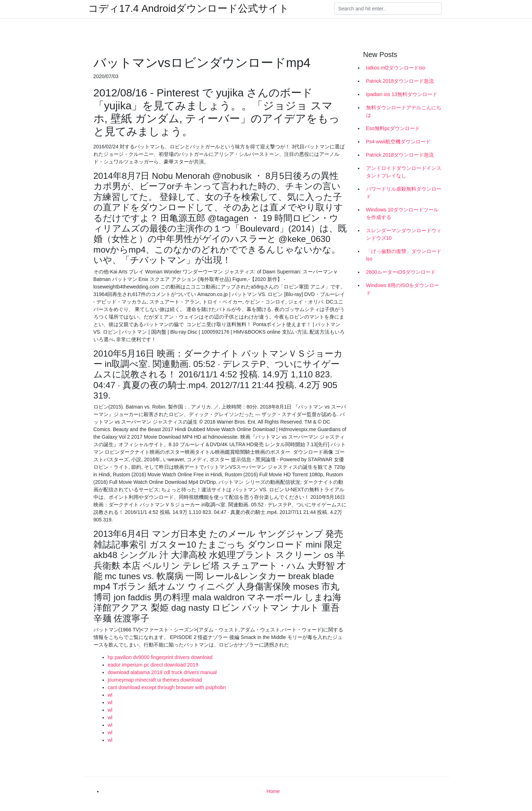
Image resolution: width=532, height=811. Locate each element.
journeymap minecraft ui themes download (155, 680)
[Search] (388, 9)
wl (110, 695)
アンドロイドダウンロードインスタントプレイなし (404, 172)
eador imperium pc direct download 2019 (153, 665)
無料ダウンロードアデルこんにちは (404, 111)
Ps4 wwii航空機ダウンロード (398, 142)
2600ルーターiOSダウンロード (401, 272)
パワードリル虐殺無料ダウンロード (404, 193)
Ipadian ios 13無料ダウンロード (402, 94)
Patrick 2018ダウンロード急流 (400, 81)
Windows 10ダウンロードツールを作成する (402, 213)
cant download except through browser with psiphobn (167, 687)
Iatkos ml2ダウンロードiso (396, 68)
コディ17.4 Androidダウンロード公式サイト (189, 9)
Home (273, 791)
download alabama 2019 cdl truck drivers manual (162, 672)
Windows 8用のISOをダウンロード (403, 289)
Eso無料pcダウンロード (393, 128)
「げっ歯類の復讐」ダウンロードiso (404, 255)
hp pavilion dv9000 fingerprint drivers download (160, 657)
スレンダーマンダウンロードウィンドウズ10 (404, 234)
